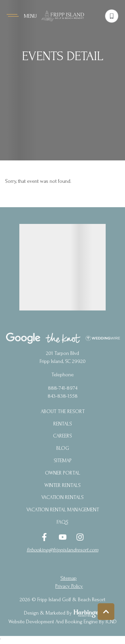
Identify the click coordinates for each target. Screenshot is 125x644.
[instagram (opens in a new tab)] (80, 537)
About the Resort (63, 411)
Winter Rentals (62, 485)
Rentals (63, 424)
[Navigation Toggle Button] (22, 16)
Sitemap (63, 461)
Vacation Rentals (62, 497)
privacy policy (69, 586)
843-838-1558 (63, 396)
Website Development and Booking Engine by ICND (62, 622)
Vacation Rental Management (63, 510)
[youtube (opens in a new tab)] (63, 537)
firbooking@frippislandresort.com (62, 550)
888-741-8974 (63, 388)
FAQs (62, 522)
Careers (62, 436)
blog (63, 448)
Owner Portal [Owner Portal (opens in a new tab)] (62, 473)
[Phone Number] (112, 16)
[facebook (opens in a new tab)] (45, 537)
